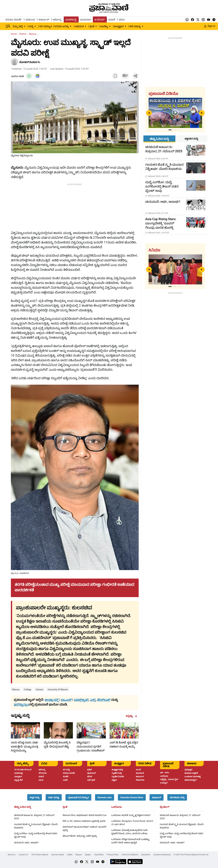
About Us (12, 855)
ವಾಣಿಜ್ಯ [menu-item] (104, 26)
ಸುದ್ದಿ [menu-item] (31, 26)
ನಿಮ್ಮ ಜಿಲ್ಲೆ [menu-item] (18, 26)
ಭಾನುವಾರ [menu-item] (85, 20)
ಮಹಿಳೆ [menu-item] (112, 20)
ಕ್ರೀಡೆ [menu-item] (92, 26)
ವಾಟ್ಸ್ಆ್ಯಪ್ (81, 700)
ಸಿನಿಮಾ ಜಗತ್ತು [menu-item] (62, 26)
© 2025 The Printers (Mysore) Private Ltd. (191, 855)
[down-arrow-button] (25, 26)
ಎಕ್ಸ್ (93, 700)
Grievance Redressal (162, 855)
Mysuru (16, 689)
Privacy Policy (113, 855)
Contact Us (23, 855)
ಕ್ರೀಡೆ (65, 807)
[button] (34, 797)
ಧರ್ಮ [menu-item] (122, 20)
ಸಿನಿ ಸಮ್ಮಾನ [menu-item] (46, 26)
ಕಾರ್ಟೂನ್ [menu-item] (44, 20)
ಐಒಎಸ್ (66, 700)
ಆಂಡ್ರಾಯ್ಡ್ (52, 700)
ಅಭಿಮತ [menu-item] (79, 26)
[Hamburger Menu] (8, 26)
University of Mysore (58, 689)
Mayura (79, 855)
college (28, 689)
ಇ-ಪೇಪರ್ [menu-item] (99, 20)
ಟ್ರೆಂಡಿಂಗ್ (164, 807)
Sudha (70, 855)
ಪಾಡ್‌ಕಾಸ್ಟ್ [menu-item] (71, 20)
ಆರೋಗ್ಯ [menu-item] (57, 20)
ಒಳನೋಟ (116, 807)
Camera (39, 689)
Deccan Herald (58, 855)
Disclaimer (146, 855)
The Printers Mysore (40, 855)
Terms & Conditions (130, 855)
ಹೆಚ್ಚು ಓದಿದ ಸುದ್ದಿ (23, 807)
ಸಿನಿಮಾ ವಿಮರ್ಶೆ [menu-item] (14, 20)
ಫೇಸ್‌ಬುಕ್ (104, 700)
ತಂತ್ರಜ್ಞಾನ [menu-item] (119, 26)
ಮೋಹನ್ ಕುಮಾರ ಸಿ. (30, 62)
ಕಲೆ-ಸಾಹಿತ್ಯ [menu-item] (135, 26)
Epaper (88, 855)
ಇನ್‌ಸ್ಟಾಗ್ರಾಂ (21, 704)
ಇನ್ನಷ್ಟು (131, 716)
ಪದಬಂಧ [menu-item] (30, 20)
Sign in (210, 26)
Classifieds (99, 855)
